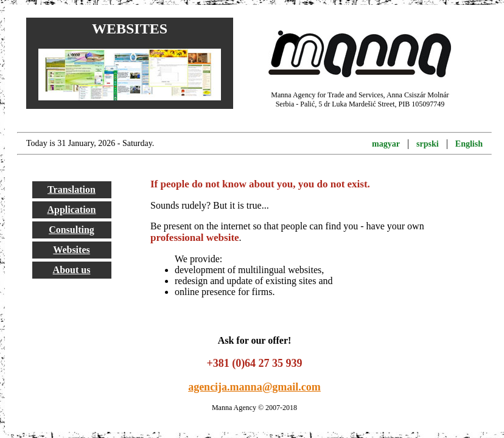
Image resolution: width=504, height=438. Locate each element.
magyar (386, 144)
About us (72, 270)
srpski (428, 144)
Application (71, 210)
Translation (72, 189)
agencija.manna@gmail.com (254, 387)
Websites (71, 250)
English (469, 144)
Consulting (72, 230)
